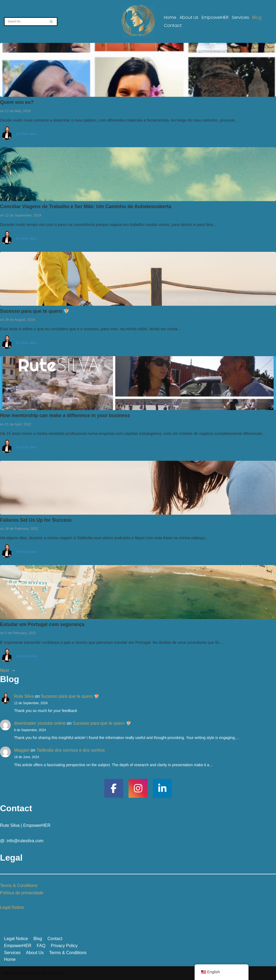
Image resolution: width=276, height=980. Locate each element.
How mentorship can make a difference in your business (65, 415)
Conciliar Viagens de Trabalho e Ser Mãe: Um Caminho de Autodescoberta (86, 207)
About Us (189, 17)
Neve (9, 973)
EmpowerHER (215, 17)
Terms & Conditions (19, 886)
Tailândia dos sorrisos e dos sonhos (70, 750)
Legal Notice (12, 907)
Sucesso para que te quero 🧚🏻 (35, 311)
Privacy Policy (64, 946)
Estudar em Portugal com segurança (42, 624)
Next (4, 670)
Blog (257, 17)
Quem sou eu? (17, 102)
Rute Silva (29, 134)
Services (240, 17)
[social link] (114, 788)
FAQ (41, 946)
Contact (173, 25)
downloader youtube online (40, 723)
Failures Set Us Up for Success (36, 520)
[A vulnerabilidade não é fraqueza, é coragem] (138, 21)
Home (170, 17)
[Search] (25, 22)
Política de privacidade (22, 893)
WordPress (52, 973)
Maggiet (22, 750)
